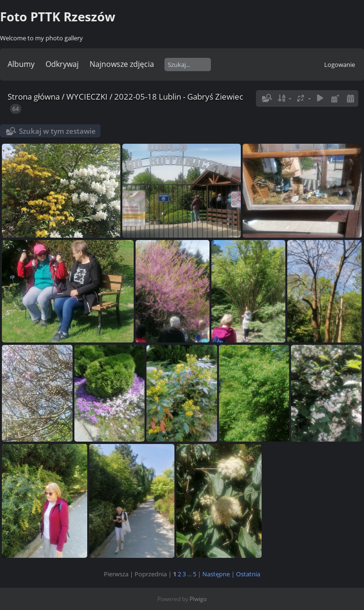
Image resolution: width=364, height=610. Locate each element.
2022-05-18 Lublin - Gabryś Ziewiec (179, 97)
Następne (216, 574)
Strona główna (34, 97)
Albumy (21, 64)
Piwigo (198, 599)
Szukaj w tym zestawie (57, 131)
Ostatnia (248, 574)
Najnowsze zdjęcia (122, 64)
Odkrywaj (62, 64)
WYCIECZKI (87, 97)
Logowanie (340, 65)
